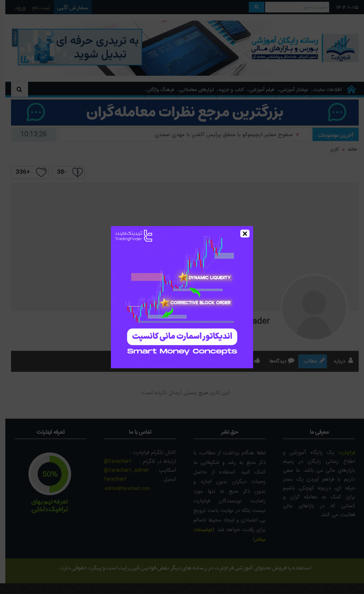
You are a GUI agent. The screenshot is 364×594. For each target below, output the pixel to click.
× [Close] (245, 234)
